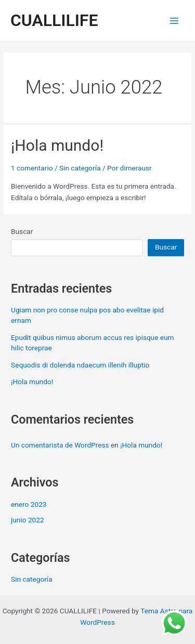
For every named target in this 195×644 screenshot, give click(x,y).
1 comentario (32, 168)
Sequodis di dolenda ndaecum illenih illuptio (80, 365)
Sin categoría (80, 168)
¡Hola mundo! (57, 145)
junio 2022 (28, 520)
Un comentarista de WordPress (60, 445)
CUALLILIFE (54, 20)
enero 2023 (29, 504)
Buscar (22, 231)
